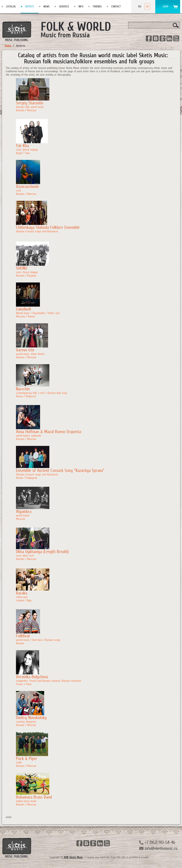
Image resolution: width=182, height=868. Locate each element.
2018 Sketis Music (73, 857)
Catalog (11, 6)
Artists (30, 6)
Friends (97, 6)
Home (8, 46)
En (147, 6)
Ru (140, 6)
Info (81, 6)
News (46, 6)
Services (64, 6)
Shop (166, 6)
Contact (116, 6)
